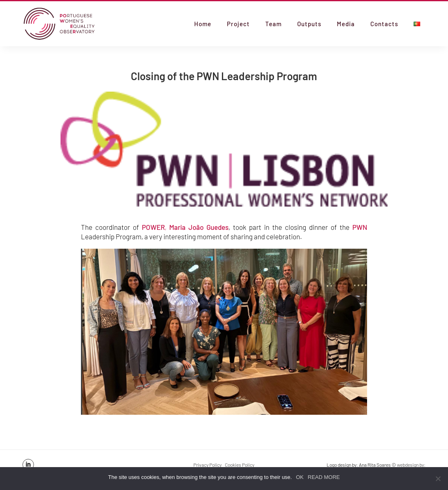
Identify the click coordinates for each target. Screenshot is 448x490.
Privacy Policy (207, 465)
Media (346, 24)
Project (238, 24)
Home (203, 24)
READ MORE (324, 477)
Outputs (309, 24)
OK (300, 477)
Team (273, 24)
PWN (360, 227)
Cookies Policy (240, 465)
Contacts (384, 24)
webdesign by (410, 465)
